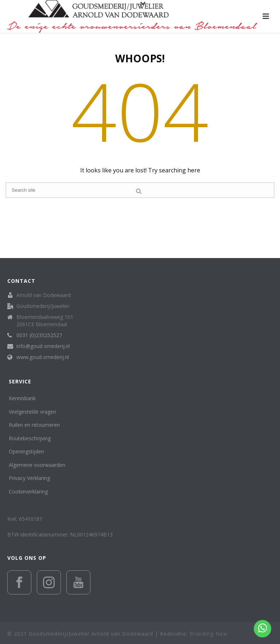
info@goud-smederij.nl (43, 346)
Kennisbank (22, 398)
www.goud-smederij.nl (43, 357)
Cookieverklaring (28, 491)
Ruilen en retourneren (34, 425)
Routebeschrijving (30, 438)
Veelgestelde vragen (32, 412)
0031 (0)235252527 (39, 335)
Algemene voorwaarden (37, 465)
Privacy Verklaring (29, 478)
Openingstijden (26, 451)
